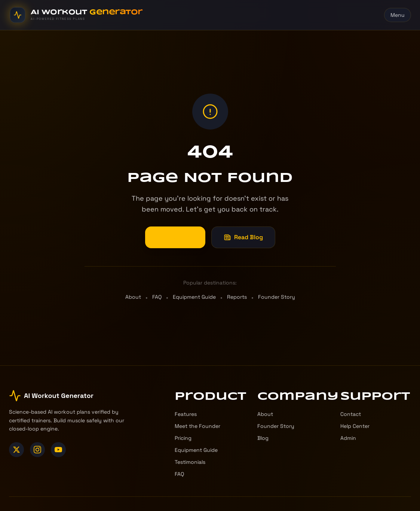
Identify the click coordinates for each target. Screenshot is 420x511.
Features (186, 414)
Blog (263, 438)
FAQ (157, 297)
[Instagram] (37, 450)
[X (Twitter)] (16, 450)
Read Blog (243, 237)
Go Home (175, 237)
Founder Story (277, 297)
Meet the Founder (197, 426)
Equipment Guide (194, 297)
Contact (351, 414)
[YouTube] (58, 450)
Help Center (355, 426)
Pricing (183, 438)
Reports (237, 297)
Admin (348, 438)
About (133, 297)
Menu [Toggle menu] (398, 15)
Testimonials (190, 462)
